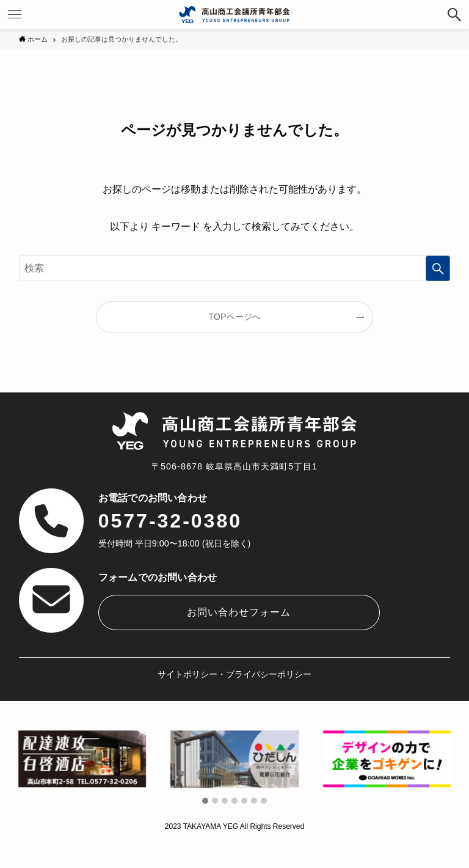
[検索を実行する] (438, 268)
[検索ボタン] (454, 15)
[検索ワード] (235, 268)
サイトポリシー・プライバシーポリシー (234, 674)
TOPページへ (234, 317)
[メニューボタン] (15, 15)
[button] (205, 801)
